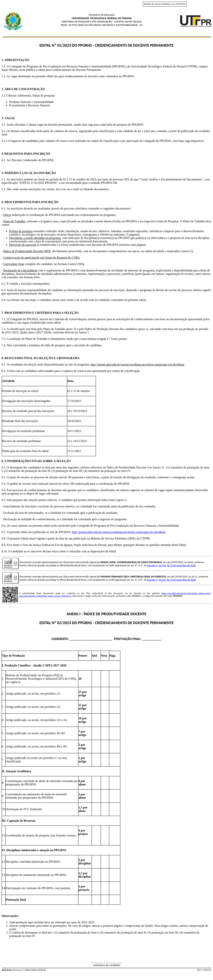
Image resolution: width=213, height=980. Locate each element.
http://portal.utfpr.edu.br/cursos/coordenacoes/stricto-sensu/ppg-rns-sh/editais (119, 532)
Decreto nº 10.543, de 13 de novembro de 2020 (171, 565)
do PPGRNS (82, 623)
